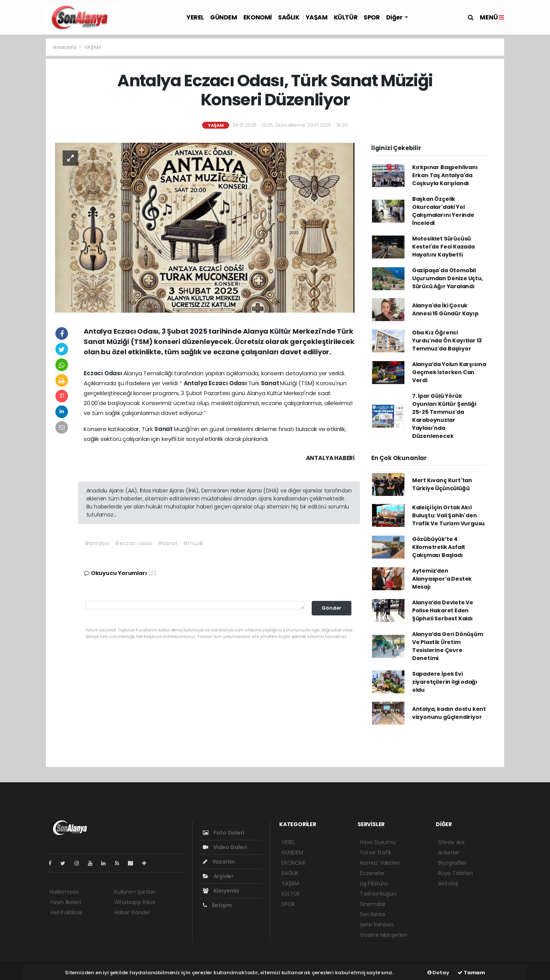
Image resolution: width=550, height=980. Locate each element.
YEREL (195, 17)
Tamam (471, 973)
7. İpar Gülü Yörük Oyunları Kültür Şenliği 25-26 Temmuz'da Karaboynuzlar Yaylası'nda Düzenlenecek (444, 416)
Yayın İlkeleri (65, 902)
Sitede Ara (451, 842)
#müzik (193, 543)
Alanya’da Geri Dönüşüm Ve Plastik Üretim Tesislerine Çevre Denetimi (448, 646)
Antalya (196, 383)
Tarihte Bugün (378, 894)
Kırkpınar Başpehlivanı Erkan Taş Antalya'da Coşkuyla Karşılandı (445, 175)
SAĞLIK (289, 17)
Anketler (449, 852)
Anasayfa (65, 47)
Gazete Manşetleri (383, 935)
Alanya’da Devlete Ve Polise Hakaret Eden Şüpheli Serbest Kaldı (443, 610)
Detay (438, 973)
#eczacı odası (133, 543)
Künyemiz (221, 891)
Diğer (395, 17)
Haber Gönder (132, 912)
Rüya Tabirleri (455, 873)
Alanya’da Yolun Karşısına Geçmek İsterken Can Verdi (449, 372)
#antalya (97, 543)
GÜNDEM (224, 17)
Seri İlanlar (373, 914)
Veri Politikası (66, 912)
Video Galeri (225, 847)
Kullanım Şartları (135, 892)
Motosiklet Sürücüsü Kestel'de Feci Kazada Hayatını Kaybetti (443, 247)
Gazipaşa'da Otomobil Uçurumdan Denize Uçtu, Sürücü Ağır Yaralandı (448, 278)
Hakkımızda (64, 892)
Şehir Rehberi (377, 925)
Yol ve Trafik (376, 852)
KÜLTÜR (346, 17)
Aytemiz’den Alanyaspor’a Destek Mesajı (442, 579)
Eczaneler (372, 873)
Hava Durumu (378, 842)
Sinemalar (373, 904)
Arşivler (218, 876)
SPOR (372, 17)
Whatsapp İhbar (135, 902)
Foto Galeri (224, 833)
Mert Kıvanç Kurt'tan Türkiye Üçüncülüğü (442, 484)
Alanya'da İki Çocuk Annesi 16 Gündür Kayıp (445, 309)
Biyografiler (452, 863)
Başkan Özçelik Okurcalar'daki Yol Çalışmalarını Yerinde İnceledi (443, 211)
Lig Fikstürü (374, 883)
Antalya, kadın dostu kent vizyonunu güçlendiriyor (449, 713)
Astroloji (448, 883)
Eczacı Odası (104, 373)
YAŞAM (317, 17)
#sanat (168, 543)
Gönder (332, 608)
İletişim (217, 905)
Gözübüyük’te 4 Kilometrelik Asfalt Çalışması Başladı (439, 547)
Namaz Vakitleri (380, 863)
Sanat (271, 383)
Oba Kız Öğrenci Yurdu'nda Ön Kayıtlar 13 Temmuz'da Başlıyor (447, 341)
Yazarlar (219, 862)
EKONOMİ (258, 17)
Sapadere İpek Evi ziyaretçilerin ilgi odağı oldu (445, 682)
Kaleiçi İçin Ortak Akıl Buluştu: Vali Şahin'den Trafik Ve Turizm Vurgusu (448, 515)
